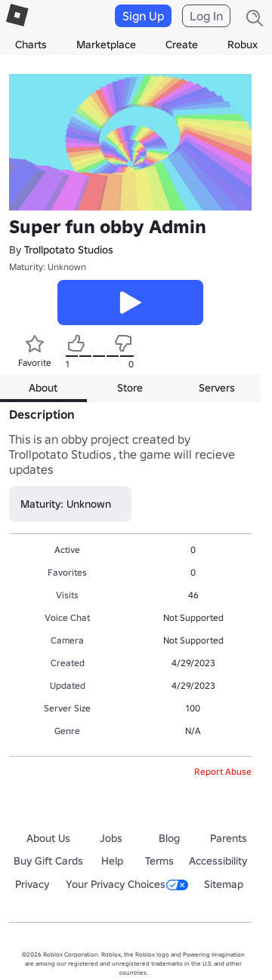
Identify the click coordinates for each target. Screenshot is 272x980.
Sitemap (224, 884)
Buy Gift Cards (48, 861)
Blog (169, 838)
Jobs (111, 838)
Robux (243, 45)
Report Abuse (223, 771)
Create (182, 45)
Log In (206, 16)
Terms (159, 861)
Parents (229, 838)
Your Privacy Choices (127, 884)
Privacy (32, 884)
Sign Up (143, 16)
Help (112, 861)
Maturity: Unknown (48, 267)
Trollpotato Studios (69, 250)
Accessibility (218, 861)
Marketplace (106, 45)
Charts (31, 45)
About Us (48, 838)
